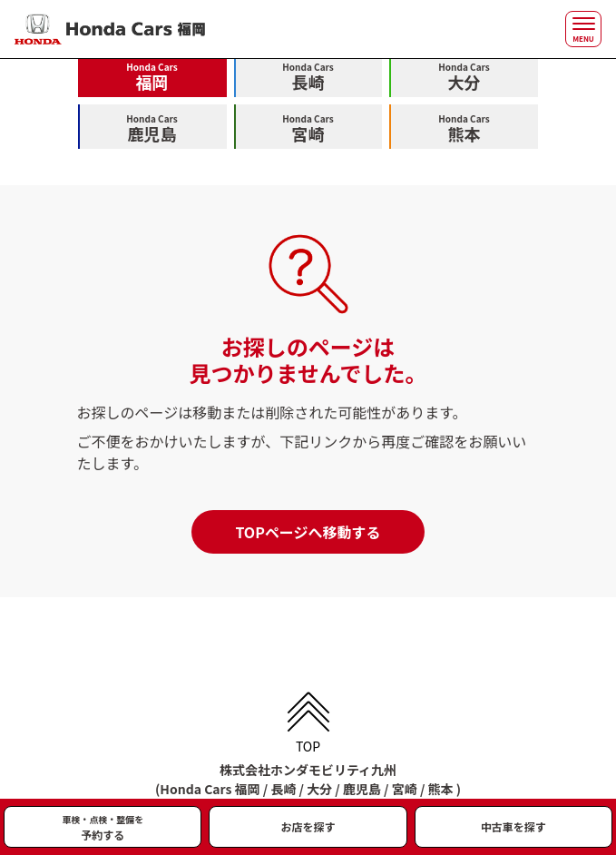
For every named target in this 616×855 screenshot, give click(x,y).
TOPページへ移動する (308, 532)
